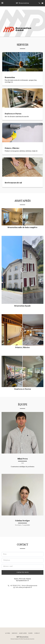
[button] (2, 3)
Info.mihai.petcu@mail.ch (22, 597)
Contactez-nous (23, 582)
